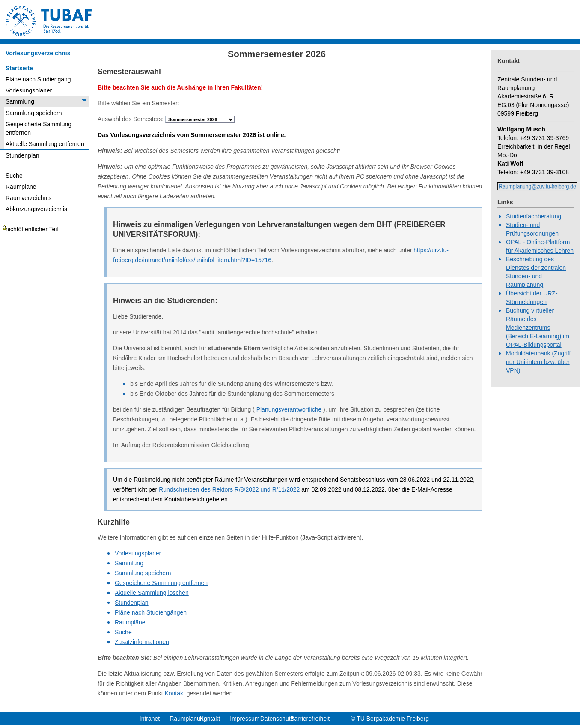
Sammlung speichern (34, 113)
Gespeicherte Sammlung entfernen (39, 128)
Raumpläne (21, 187)
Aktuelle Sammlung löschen (152, 593)
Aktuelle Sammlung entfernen (45, 144)
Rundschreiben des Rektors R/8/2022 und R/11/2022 (229, 489)
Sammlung (20, 101)
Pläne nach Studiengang (38, 79)
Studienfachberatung (534, 216)
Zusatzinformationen (142, 642)
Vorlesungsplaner (29, 90)
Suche (14, 176)
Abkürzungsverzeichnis (36, 209)
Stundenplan (22, 155)
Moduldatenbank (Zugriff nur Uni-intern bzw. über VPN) (538, 362)
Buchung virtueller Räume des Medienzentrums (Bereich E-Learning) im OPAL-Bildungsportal (538, 328)
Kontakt (174, 693)
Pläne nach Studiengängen (151, 612)
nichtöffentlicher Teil (32, 229)
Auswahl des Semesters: (131, 119)
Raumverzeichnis (28, 198)
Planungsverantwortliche (289, 409)
